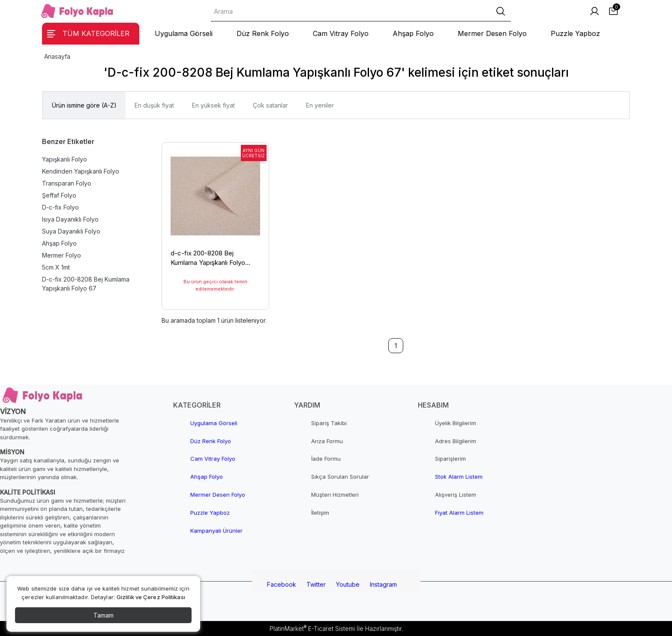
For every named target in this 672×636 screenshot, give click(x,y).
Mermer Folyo (61, 255)
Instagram (383, 584)
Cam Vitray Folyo (213, 459)
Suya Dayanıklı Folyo (71, 231)
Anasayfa (57, 56)
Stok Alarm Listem (459, 477)
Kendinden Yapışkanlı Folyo (81, 171)
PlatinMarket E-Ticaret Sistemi (312, 628)
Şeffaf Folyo (59, 195)
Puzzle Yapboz (210, 513)
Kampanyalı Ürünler (216, 531)
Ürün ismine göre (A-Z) (84, 105)
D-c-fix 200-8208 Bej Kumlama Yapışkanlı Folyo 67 (86, 284)
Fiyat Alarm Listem (459, 513)
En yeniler (320, 105)
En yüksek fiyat (213, 105)
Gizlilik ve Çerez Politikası (151, 597)
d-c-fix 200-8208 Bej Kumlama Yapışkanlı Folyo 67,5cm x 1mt (208, 259)
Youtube (348, 584)
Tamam (103, 615)
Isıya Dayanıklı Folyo (70, 219)
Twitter (316, 584)
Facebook (282, 584)
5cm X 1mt (56, 267)
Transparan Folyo (67, 183)
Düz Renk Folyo (211, 441)
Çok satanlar (270, 105)
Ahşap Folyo (59, 243)
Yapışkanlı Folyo (64, 159)
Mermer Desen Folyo (218, 495)
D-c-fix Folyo (60, 207)
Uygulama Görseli (214, 423)
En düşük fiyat (154, 105)
